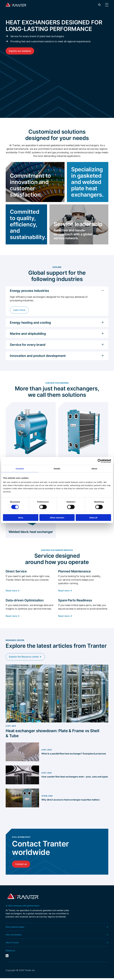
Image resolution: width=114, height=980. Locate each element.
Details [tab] (57, 469)
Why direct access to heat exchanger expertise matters (72, 801)
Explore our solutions (21, 51)
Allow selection (57, 517)
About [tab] (94, 469)
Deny (21, 517)
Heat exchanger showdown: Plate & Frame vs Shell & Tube (56, 734)
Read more (12, 591)
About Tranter (13, 944)
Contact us (21, 865)
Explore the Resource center (25, 658)
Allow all (93, 517)
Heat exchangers (14, 936)
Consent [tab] (20, 469)
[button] (99, 5)
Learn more (20, 310)
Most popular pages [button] (16, 928)
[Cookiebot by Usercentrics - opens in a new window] (99, 461)
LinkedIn (7, 957)
